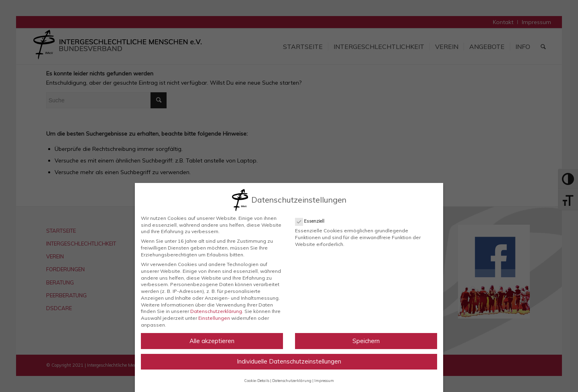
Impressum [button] (324, 381)
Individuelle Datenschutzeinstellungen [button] (289, 361)
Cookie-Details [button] (257, 381)
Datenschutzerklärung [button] (292, 381)
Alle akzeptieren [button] (212, 341)
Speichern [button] (366, 341)
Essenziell (313, 221)
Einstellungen (214, 318)
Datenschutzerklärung (216, 311)
